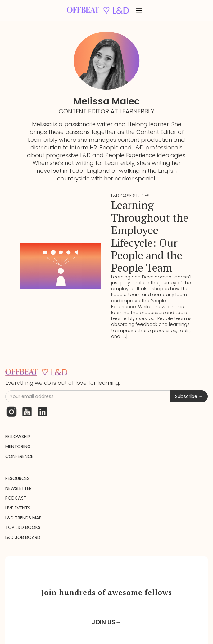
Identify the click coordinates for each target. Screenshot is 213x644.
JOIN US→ (106, 622)
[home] (96, 10)
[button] (139, 11)
